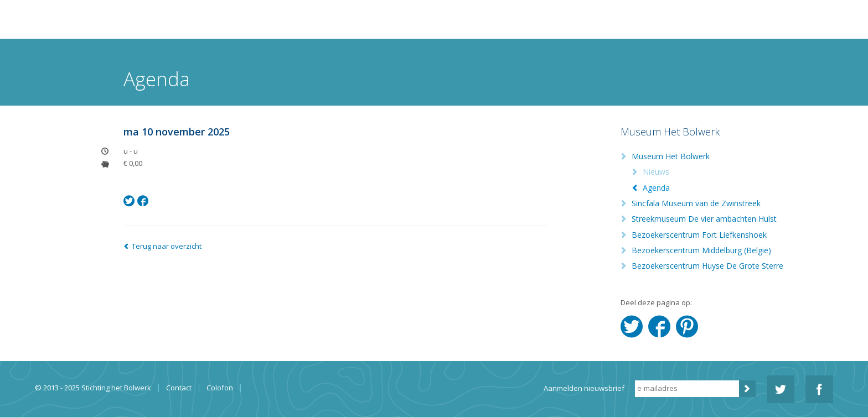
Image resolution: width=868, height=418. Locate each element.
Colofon (220, 388)
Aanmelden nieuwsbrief (584, 388)
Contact (179, 388)
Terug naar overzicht (167, 246)
